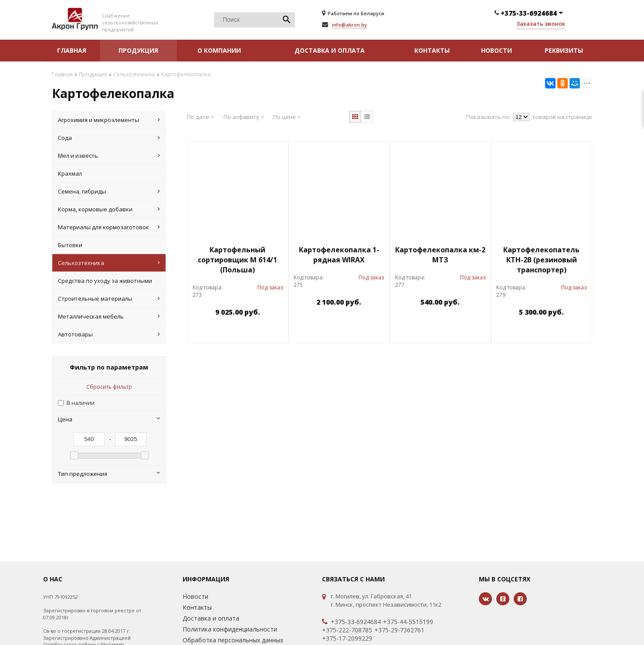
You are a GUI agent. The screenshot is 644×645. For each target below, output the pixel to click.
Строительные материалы (109, 299)
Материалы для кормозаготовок (109, 227)
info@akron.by (349, 25)
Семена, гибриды (109, 191)
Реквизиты (564, 50)
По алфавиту (244, 117)
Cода (109, 138)
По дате (200, 117)
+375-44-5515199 (408, 622)
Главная (72, 50)
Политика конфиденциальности (230, 629)
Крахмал (70, 173)
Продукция (138, 50)
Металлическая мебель (109, 316)
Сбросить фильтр (109, 387)
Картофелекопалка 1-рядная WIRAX (339, 255)
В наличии (81, 403)
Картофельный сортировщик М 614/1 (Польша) (237, 260)
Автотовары (109, 334)
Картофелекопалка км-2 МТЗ (440, 255)
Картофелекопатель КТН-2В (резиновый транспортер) (541, 260)
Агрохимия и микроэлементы (109, 120)
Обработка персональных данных (233, 640)
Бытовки (70, 245)
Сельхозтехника (109, 263)
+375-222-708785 (347, 630)
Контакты (432, 50)
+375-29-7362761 (399, 630)
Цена (109, 419)
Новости (497, 50)
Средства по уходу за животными (105, 281)
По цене (287, 117)
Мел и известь (109, 156)
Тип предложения (109, 474)
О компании (219, 50)
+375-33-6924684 (356, 622)
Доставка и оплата (330, 50)
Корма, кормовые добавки (109, 209)
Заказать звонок (541, 24)
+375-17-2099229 (347, 638)
